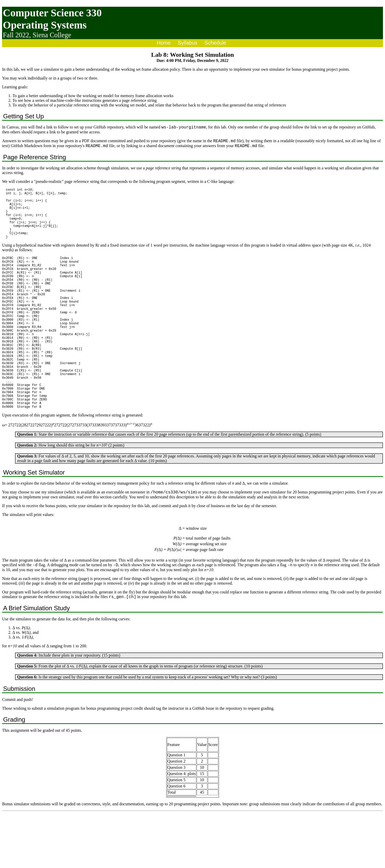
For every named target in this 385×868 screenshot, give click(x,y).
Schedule (215, 43)
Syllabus (188, 43)
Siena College (52, 35)
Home (164, 43)
